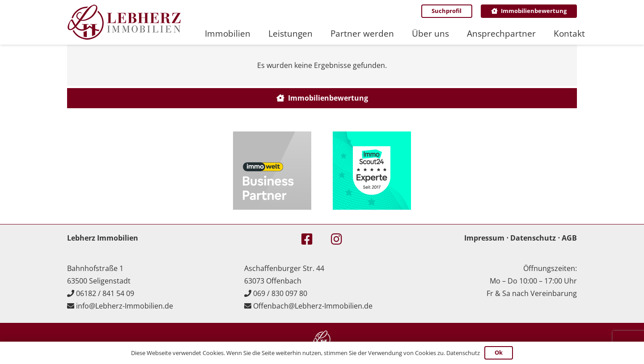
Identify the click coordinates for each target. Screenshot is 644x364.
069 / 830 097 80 (280, 293)
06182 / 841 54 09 (105, 293)
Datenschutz (533, 238)
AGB (569, 238)
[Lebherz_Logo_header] (124, 22)
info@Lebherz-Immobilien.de (125, 306)
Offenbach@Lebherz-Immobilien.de (313, 306)
